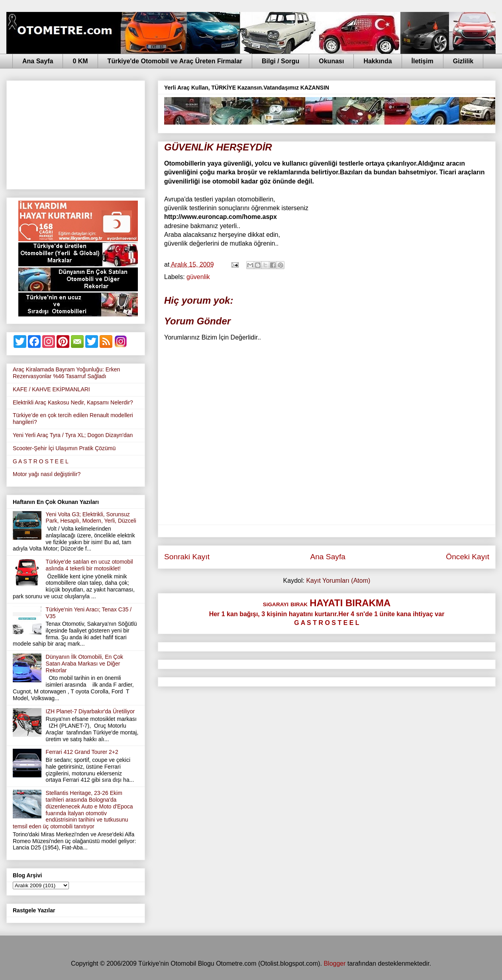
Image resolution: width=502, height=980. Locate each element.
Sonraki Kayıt (187, 557)
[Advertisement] (76, 133)
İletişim (423, 61)
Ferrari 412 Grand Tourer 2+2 (82, 752)
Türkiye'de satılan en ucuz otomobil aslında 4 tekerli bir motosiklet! (89, 565)
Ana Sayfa (38, 61)
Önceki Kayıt (468, 557)
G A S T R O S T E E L (41, 461)
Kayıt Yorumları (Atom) (338, 581)
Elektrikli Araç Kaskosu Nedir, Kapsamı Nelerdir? (73, 402)
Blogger (334, 963)
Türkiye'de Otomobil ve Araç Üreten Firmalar (175, 61)
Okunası (331, 61)
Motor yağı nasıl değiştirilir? (47, 474)
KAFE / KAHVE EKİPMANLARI (51, 389)
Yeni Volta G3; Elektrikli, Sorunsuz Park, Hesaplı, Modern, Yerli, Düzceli (91, 518)
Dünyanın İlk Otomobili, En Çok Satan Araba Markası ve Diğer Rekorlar (85, 664)
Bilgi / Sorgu (280, 61)
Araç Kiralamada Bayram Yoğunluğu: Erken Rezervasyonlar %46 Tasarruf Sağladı (66, 373)
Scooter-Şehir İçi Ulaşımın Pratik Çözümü (64, 448)
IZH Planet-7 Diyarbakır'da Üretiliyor (90, 711)
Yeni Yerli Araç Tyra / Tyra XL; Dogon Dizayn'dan (73, 435)
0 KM (80, 61)
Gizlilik (463, 61)
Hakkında (377, 61)
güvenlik (198, 277)
